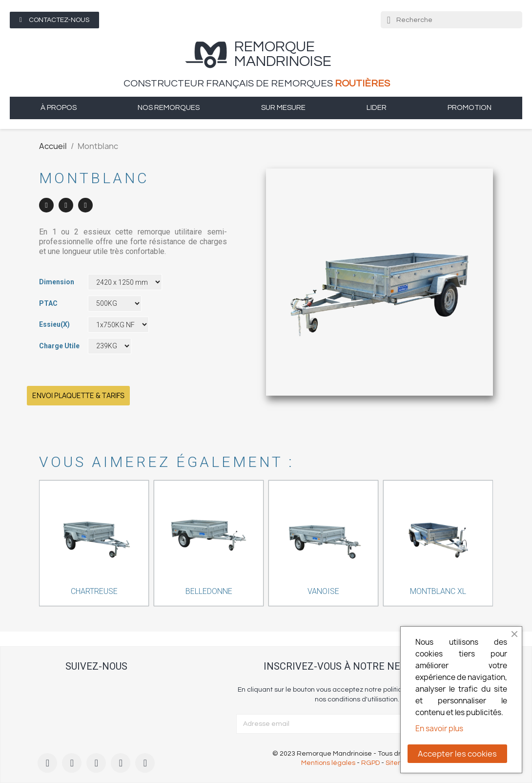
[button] (54, 20)
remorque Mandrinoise (283, 54)
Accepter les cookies (457, 754)
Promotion (470, 108)
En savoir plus (439, 729)
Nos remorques (169, 108)
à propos (59, 108)
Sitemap (399, 763)
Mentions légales (328, 763)
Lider (377, 108)
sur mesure (283, 108)
